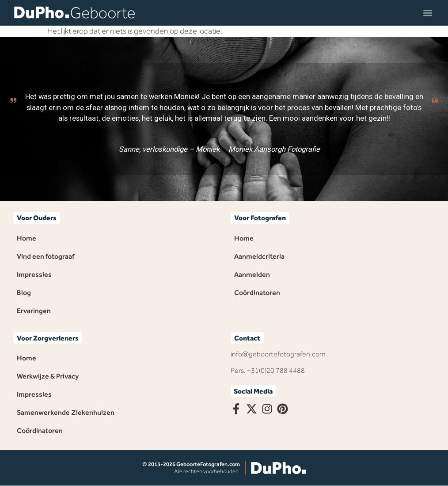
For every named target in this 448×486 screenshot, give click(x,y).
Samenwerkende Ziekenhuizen (66, 412)
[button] (427, 13)
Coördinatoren (257, 293)
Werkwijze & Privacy (48, 376)
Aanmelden (252, 274)
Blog (24, 293)
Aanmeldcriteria (259, 256)
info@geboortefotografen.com (278, 354)
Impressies (34, 274)
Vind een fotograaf (46, 256)
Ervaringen (34, 311)
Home (27, 238)
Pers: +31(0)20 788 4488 (268, 370)
